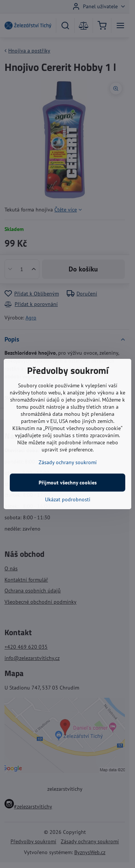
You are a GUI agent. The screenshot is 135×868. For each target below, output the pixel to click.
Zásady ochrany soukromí (68, 462)
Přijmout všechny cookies (68, 483)
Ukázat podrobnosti (68, 499)
